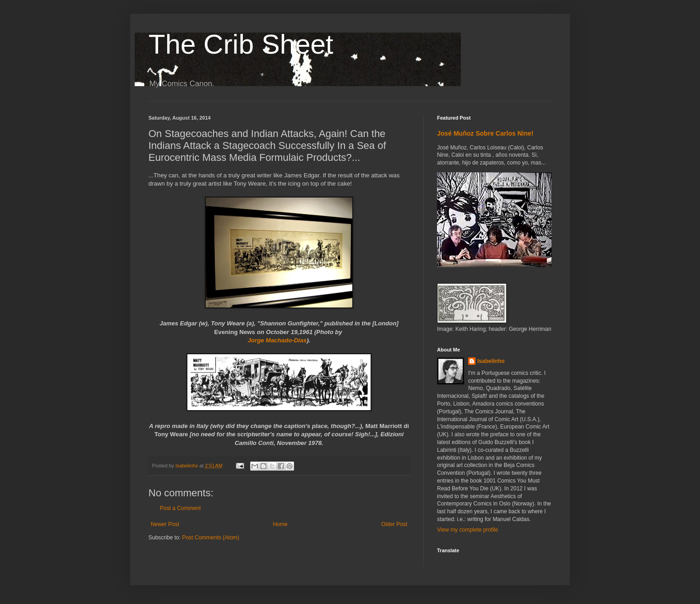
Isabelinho (491, 361)
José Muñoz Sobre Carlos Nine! (485, 133)
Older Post (394, 524)
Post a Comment (180, 508)
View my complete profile (468, 530)
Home (280, 524)
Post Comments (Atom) (211, 538)
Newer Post (165, 524)
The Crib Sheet (241, 44)
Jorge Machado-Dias (277, 340)
